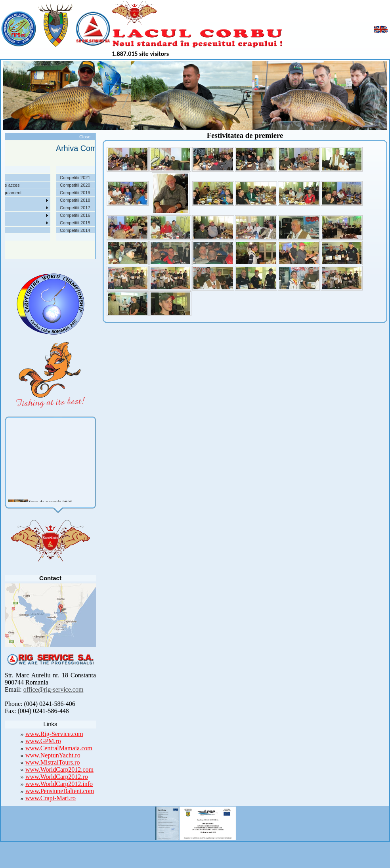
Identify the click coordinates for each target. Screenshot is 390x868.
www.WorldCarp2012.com (59, 770)
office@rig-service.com (54, 689)
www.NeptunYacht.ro (53, 755)
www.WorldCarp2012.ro (57, 777)
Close (85, 137)
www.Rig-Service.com (54, 734)
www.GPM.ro (43, 741)
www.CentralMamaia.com (59, 748)
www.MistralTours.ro (53, 762)
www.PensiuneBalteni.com (60, 791)
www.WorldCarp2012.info (59, 784)
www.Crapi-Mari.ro (51, 798)
